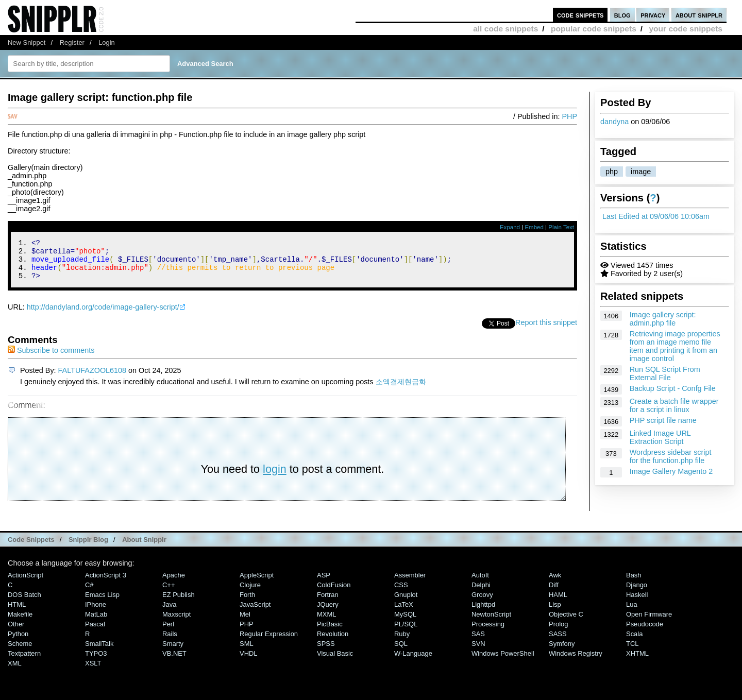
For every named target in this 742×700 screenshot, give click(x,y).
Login (107, 42)
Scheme (20, 651)
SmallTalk (99, 651)
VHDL (249, 661)
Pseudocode (645, 632)
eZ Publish (179, 602)
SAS (478, 642)
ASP (324, 583)
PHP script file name (663, 420)
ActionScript (26, 583)
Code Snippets (31, 547)
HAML (558, 602)
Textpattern (24, 661)
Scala (634, 642)
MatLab (96, 622)
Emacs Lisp (102, 602)
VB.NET (174, 661)
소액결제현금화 (401, 389)
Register (72, 42)
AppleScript (257, 583)
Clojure (250, 593)
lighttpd (483, 612)
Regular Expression (269, 642)
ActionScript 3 (106, 583)
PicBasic (330, 632)
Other (16, 632)
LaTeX (404, 612)
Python (18, 642)
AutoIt (480, 583)
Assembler (410, 583)
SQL (401, 651)
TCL (632, 651)
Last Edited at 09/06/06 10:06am (656, 216)
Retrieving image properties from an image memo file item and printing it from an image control (675, 346)
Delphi (481, 593)
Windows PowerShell (503, 661)
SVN (478, 651)
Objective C (566, 622)
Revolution (333, 642)
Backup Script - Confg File (673, 388)
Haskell (637, 602)
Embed (534, 227)
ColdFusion (334, 593)
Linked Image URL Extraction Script (660, 437)
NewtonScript (491, 622)
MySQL (405, 622)
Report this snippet (546, 330)
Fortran (328, 602)
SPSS (326, 651)
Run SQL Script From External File (665, 373)
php (612, 172)
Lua (632, 612)
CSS (401, 593)
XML (15, 671)
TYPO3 (96, 661)
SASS (558, 642)
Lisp (555, 612)
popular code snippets (594, 29)
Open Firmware (649, 622)
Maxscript (176, 622)
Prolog (558, 632)
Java (169, 612)
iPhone (96, 612)
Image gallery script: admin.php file (663, 319)
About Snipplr (144, 547)
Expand (510, 227)
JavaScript (255, 612)
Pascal (95, 632)
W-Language (413, 661)
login (275, 477)
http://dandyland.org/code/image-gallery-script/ (103, 315)
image (641, 172)
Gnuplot (406, 602)
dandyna (614, 122)
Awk (555, 583)
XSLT (93, 671)
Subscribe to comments (51, 358)
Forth (247, 602)
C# (89, 593)
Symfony (562, 651)
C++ (168, 593)
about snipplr (699, 15)
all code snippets (505, 29)
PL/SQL (406, 632)
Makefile (20, 622)
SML (247, 651)
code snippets (580, 15)
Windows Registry (576, 661)
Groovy (482, 602)
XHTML (637, 661)
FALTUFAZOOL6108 (92, 378)
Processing (488, 632)
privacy (653, 15)
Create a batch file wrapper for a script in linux (674, 405)
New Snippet (27, 42)
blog (622, 15)
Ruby (402, 642)
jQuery (328, 612)
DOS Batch (24, 602)
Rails (170, 642)
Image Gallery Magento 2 (671, 471)
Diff (554, 593)
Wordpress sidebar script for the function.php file (671, 456)
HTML (17, 612)
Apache (174, 583)
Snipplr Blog (88, 547)
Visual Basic (335, 661)
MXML (326, 622)
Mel (245, 622)
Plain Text (561, 227)
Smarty (173, 651)
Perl (168, 632)
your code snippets (686, 29)
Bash (634, 583)
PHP (569, 116)
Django (637, 593)
